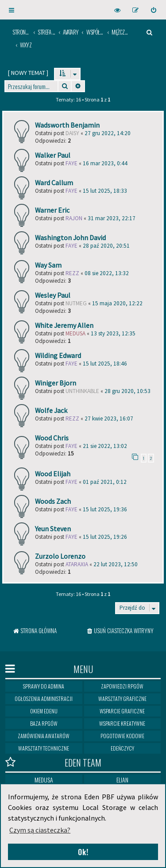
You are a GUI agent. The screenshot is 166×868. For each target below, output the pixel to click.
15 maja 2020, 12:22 (117, 303)
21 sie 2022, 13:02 (105, 446)
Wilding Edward (58, 355)
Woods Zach (53, 501)
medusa (75, 333)
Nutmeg (76, 303)
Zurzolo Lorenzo (60, 556)
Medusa (44, 780)
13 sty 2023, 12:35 (113, 333)
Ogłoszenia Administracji (44, 699)
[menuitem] (154, 10)
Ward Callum (54, 183)
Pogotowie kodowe (122, 736)
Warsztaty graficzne (122, 699)
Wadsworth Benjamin (67, 125)
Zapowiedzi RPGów (122, 686)
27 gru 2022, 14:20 (108, 133)
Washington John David (70, 237)
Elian (122, 780)
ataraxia (77, 564)
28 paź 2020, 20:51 (106, 246)
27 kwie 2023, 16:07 (109, 418)
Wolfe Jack (51, 410)
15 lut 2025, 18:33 (105, 191)
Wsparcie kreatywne (122, 723)
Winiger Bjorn (56, 383)
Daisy (72, 133)
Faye (71, 163)
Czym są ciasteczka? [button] (40, 830)
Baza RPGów (44, 723)
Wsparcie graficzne (122, 711)
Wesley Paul (53, 295)
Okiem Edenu (44, 711)
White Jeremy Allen (64, 325)
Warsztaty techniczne (44, 748)
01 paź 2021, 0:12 (105, 482)
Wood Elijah (53, 474)
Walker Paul (53, 155)
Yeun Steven (53, 529)
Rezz (72, 273)
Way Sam (48, 265)
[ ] (28, 73)
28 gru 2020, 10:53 (127, 391)
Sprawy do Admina (44, 686)
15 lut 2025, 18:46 (105, 364)
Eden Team (53, 762)
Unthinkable (82, 391)
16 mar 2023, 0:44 (105, 163)
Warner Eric (52, 210)
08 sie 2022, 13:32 (107, 273)
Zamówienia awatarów (44, 736)
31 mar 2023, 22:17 (112, 218)
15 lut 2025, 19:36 (105, 509)
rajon (74, 218)
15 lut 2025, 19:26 (105, 537)
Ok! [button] (83, 852)
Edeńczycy (122, 748)
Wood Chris (52, 438)
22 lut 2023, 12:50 (116, 564)
